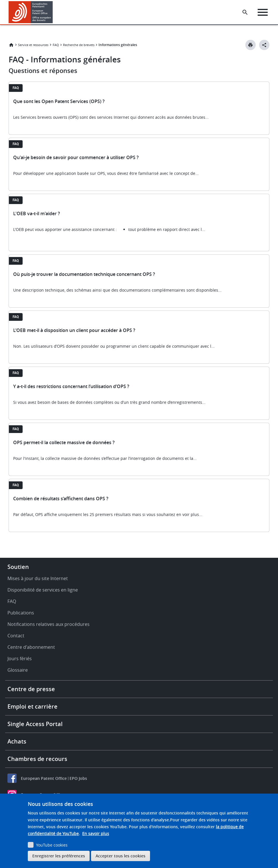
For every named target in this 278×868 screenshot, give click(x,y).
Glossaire (18, 670)
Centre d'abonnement (31, 647)
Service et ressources (33, 45)
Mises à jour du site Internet (38, 578)
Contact (16, 636)
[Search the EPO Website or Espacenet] (245, 12)
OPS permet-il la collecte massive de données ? (64, 442)
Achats (17, 741)
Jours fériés (20, 659)
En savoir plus (96, 834)
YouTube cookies (52, 845)
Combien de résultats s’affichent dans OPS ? (61, 499)
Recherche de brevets (79, 45)
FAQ (56, 45)
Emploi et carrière (32, 706)
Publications (21, 613)
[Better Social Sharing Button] (264, 45)
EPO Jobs (78, 778)
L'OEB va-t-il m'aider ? (37, 213)
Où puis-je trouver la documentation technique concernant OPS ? (84, 274)
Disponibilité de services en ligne (43, 590)
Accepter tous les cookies (121, 856)
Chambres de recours (37, 759)
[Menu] (263, 12)
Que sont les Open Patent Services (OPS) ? (59, 101)
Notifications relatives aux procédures (49, 624)
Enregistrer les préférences (59, 856)
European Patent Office (44, 778)
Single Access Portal (35, 724)
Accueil (11, 45)
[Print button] (251, 45)
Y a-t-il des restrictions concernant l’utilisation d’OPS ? (71, 386)
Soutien (18, 567)
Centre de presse (31, 689)
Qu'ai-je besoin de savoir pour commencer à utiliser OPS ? (76, 157)
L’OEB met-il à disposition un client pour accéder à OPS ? (74, 330)
